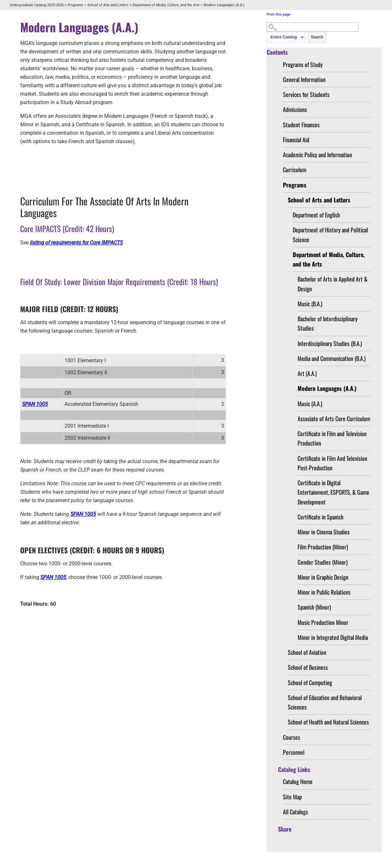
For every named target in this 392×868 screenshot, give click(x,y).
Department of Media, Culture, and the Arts (166, 5)
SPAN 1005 (35, 404)
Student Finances (301, 125)
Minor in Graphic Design (323, 577)
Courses (292, 737)
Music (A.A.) (310, 404)
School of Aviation (307, 652)
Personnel (294, 752)
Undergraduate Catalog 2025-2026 (37, 5)
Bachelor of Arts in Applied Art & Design (333, 284)
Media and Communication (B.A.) (332, 358)
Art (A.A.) (307, 373)
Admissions (295, 109)
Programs (76, 5)
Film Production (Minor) (323, 547)
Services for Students (306, 94)
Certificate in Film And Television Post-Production (332, 463)
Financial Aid (296, 140)
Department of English (316, 215)
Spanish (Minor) (314, 607)
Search (317, 37)
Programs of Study (303, 64)
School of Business (308, 667)
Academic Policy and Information (317, 155)
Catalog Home (298, 781)
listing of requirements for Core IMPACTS (76, 243)
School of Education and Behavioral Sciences (325, 702)
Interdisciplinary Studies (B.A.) (330, 343)
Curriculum (295, 170)
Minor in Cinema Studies (324, 532)
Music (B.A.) (310, 304)
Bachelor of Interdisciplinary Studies (328, 323)
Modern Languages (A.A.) (327, 388)
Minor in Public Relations (324, 592)
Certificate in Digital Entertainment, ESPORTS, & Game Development (333, 492)
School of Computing (310, 682)
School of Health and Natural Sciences (328, 722)
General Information (304, 79)
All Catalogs (295, 812)
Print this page (279, 14)
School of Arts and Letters (108, 5)
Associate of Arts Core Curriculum (334, 419)
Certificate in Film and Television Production (332, 438)
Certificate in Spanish (321, 517)
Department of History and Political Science (330, 234)
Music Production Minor (323, 622)
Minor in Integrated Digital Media (333, 637)
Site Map (292, 797)
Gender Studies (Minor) (323, 562)
